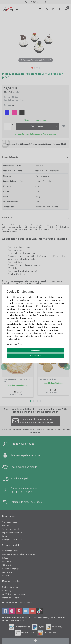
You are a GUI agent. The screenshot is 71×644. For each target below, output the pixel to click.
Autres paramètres (14, 344)
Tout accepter (35, 350)
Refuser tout (35, 356)
